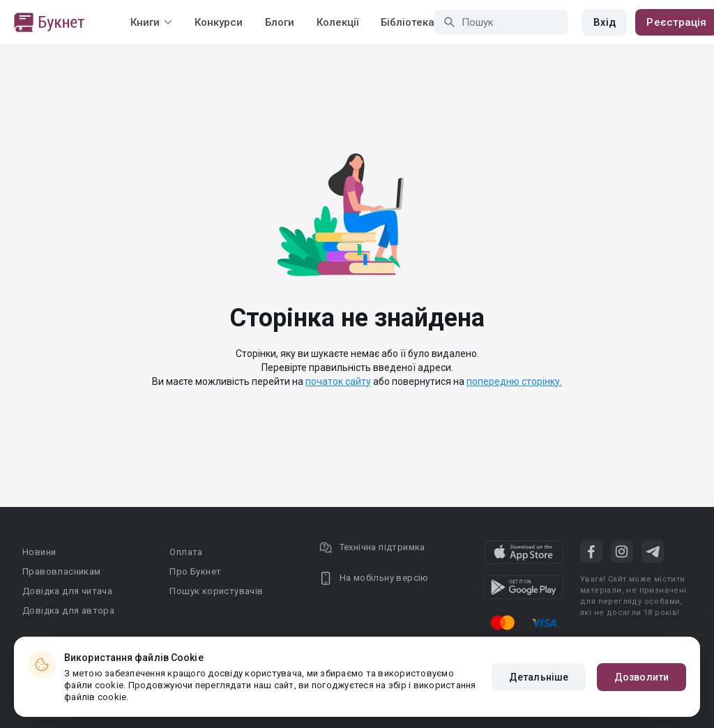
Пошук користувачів (216, 591)
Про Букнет (195, 571)
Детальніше (539, 677)
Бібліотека (408, 22)
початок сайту (338, 381)
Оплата (186, 552)
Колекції (337, 22)
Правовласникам (62, 571)
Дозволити (641, 677)
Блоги (280, 22)
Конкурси (219, 22)
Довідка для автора (68, 611)
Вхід (605, 22)
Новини (39, 552)
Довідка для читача (67, 591)
